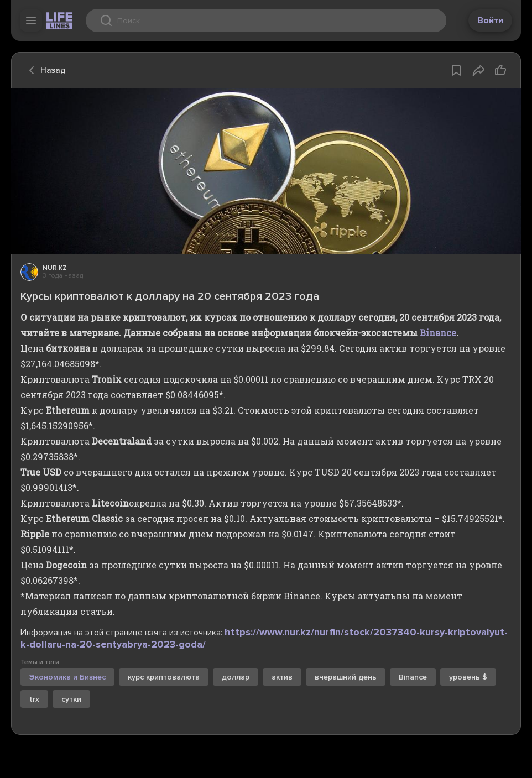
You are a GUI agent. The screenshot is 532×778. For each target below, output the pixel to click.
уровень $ (468, 677)
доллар (236, 677)
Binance (438, 333)
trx (34, 699)
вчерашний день (346, 677)
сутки (71, 699)
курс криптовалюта (164, 677)
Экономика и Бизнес (67, 677)
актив (282, 677)
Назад (44, 70)
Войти (490, 20)
